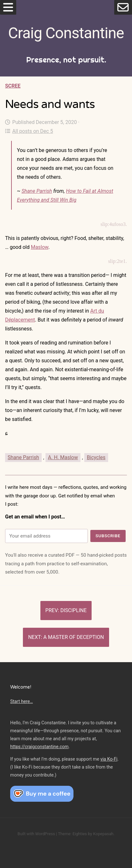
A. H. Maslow (63, 457)
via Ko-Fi (109, 759)
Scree (13, 86)
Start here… (21, 701)
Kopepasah (103, 834)
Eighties (80, 834)
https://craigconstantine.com (39, 747)
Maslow (40, 247)
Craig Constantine (66, 33)
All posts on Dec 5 (29, 131)
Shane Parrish (37, 191)
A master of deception (73, 637)
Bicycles (96, 457)
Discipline (74, 610)
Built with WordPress (36, 834)
